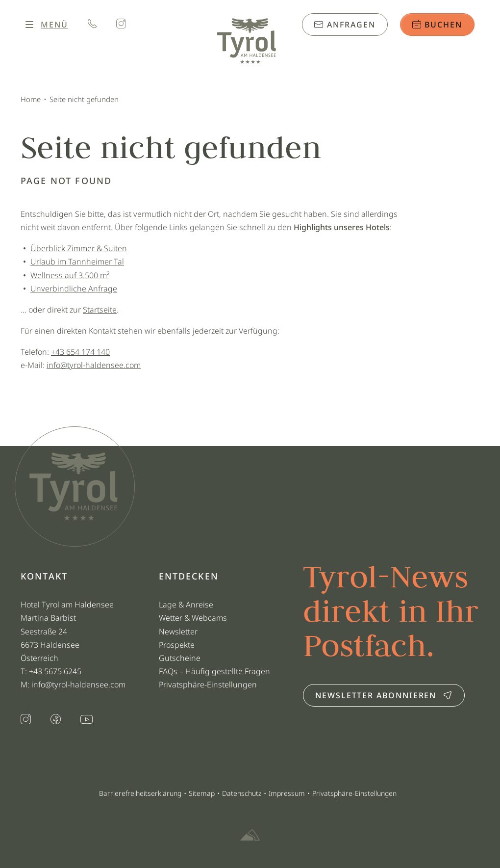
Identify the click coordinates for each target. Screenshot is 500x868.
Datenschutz (242, 793)
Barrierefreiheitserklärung (140, 793)
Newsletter (178, 631)
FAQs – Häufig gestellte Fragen (214, 671)
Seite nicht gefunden (84, 99)
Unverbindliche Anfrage (74, 289)
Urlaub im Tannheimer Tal (77, 262)
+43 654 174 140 (80, 352)
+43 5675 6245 (56, 671)
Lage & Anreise (186, 605)
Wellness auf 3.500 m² (70, 275)
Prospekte (177, 645)
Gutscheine (180, 658)
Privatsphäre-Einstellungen (208, 684)
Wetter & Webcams (193, 618)
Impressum (287, 793)
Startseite (100, 310)
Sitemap (202, 793)
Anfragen (345, 25)
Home (31, 99)
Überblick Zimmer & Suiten (79, 248)
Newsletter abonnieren (384, 695)
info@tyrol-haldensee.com (94, 365)
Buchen (437, 25)
